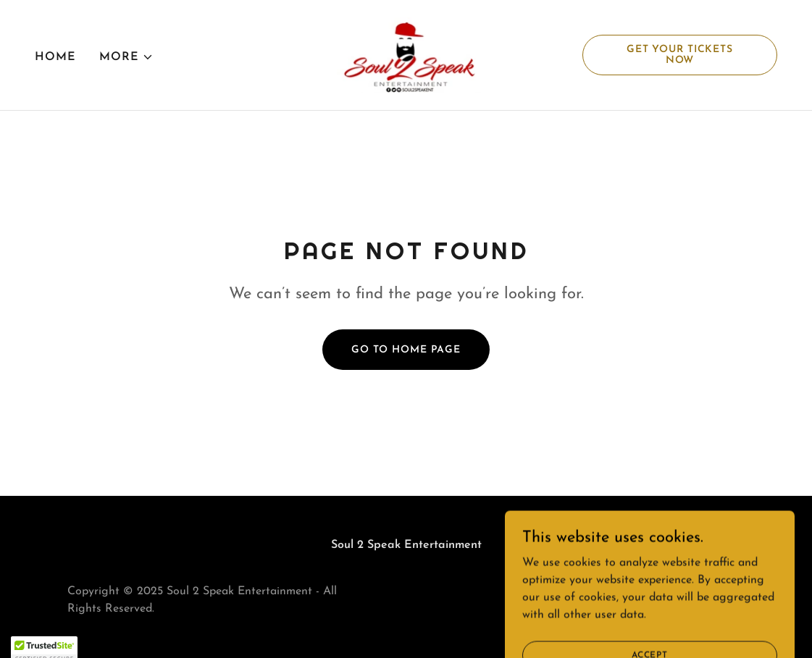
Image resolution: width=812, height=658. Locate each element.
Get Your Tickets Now (680, 55)
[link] (406, 54)
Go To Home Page (406, 350)
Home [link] (55, 57)
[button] (126, 57)
